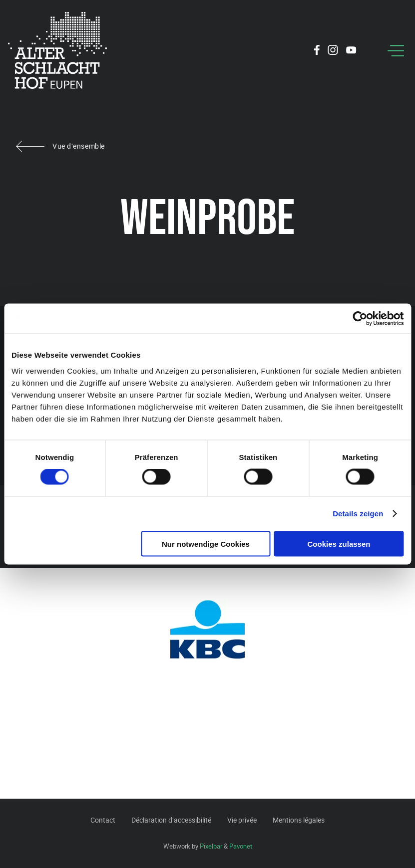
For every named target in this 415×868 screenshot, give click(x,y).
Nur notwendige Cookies (206, 543)
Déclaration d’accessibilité (171, 820)
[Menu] (396, 51)
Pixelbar (211, 846)
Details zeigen (358, 514)
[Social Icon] (317, 51)
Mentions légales (299, 820)
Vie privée (242, 820)
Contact (103, 820)
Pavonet (241, 846)
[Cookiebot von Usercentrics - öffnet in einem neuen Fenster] (360, 319)
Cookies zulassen (339, 543)
